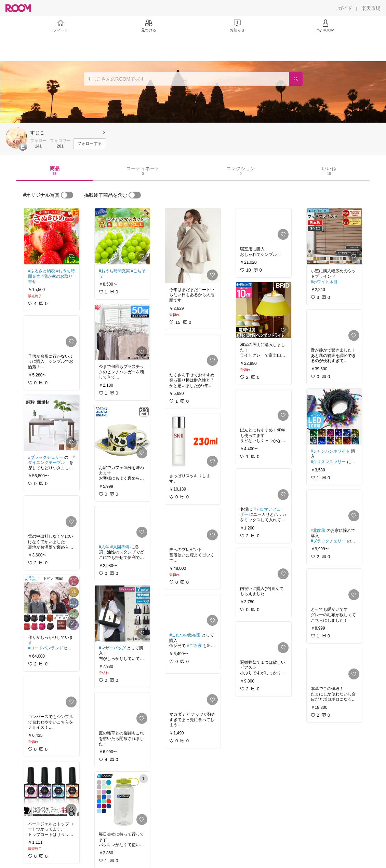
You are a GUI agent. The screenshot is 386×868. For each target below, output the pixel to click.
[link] (52, 236)
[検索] (296, 79)
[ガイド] (345, 8)
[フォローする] (90, 144)
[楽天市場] (371, 8)
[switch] (67, 195)
